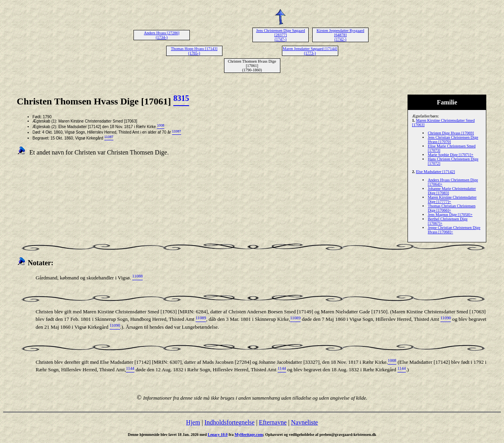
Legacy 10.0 (218, 435)
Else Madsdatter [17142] (435, 172)
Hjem (193, 422)
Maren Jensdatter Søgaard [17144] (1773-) (310, 51)
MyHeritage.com (249, 435)
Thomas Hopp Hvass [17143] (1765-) (194, 51)
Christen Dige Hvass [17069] (451, 133)
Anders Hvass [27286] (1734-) (162, 35)
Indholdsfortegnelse (229, 422)
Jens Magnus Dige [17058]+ (450, 215)
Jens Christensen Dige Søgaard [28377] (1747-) (280, 35)
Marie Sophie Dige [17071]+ (450, 155)
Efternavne (273, 422)
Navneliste (304, 422)
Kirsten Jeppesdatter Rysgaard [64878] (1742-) (340, 35)
